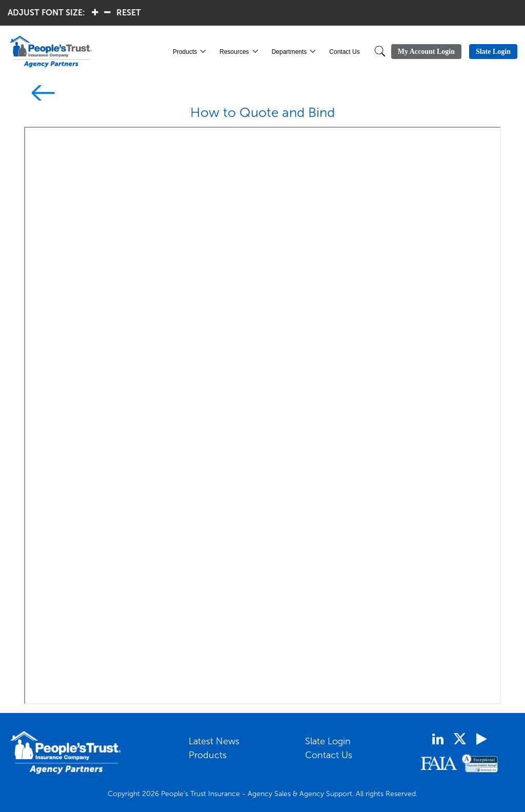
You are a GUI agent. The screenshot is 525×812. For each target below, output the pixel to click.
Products (185, 52)
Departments (289, 52)
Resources (234, 52)
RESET (129, 13)
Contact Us (344, 52)
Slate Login (328, 741)
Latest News (214, 741)
